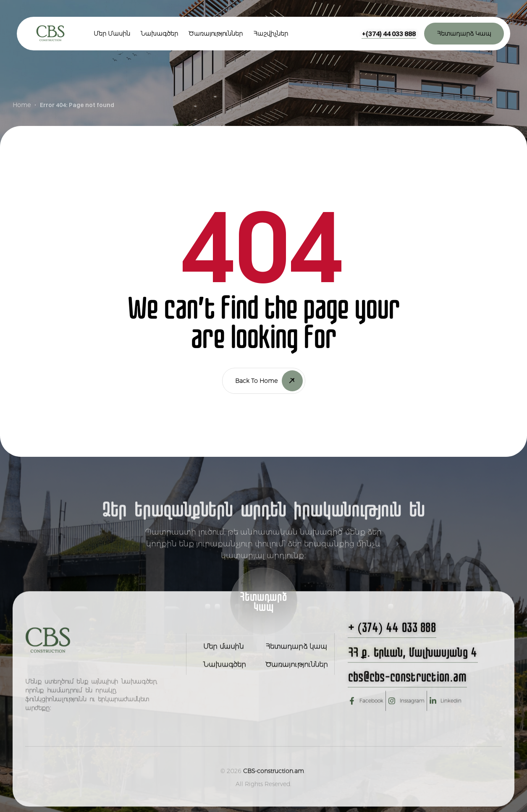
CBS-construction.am (274, 791)
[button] (389, 34)
